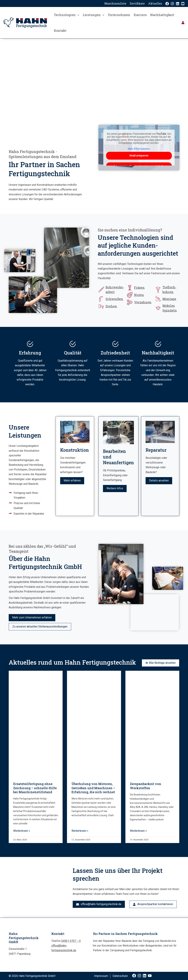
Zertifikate (137, 3)
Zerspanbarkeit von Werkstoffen (146, 786)
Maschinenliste (115, 3)
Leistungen (94, 15)
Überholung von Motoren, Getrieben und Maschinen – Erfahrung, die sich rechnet (93, 788)
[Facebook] (167, 4)
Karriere (140, 15)
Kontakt (60, 30)
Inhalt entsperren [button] (139, 156)
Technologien (67, 15)
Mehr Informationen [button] (139, 149)
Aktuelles (155, 3)
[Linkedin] (178, 4)
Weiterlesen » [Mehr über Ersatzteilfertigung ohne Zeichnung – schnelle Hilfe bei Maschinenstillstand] (22, 831)
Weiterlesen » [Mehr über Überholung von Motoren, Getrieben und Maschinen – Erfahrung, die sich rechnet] (80, 831)
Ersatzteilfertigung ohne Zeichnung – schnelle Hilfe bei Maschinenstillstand (35, 788)
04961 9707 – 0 (71, 941)
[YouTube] (183, 4)
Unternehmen (119, 15)
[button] (77, 15)
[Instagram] (172, 4)
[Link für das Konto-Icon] (183, 23)
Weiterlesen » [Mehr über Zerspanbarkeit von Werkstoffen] (138, 831)
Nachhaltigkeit (162, 15)
